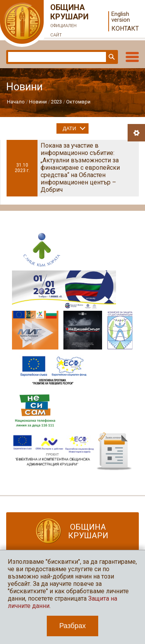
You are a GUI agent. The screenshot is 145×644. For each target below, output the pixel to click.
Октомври (78, 102)
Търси (111, 57)
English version (121, 17)
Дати (69, 128)
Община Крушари (70, 21)
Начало (16, 102)
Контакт (125, 28)
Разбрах (72, 626)
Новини (38, 102)
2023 (56, 102)
